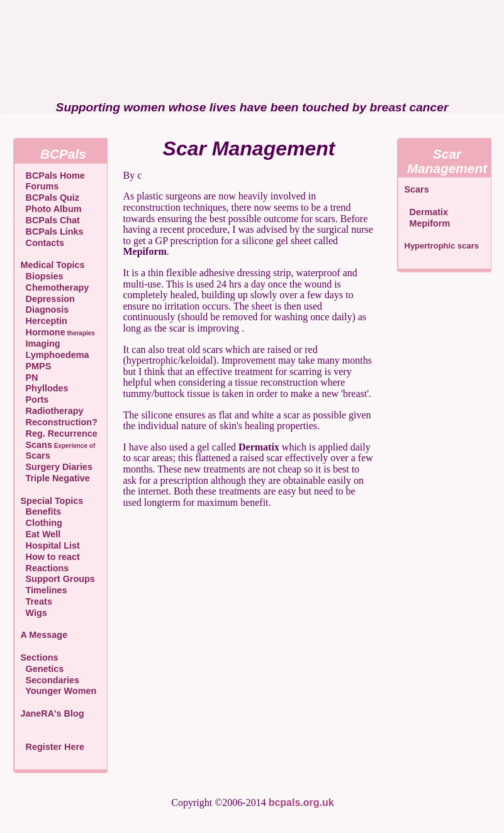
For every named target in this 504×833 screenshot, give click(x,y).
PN (30, 377)
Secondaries (50, 680)
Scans (58, 445)
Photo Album (51, 209)
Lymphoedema (55, 355)
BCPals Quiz (50, 198)
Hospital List (50, 545)
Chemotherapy (55, 288)
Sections (40, 657)
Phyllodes (45, 388)
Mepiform (428, 223)
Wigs (34, 613)
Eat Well (41, 534)
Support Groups (58, 579)
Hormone (58, 332)
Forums (40, 186)
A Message (44, 635)
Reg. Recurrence (59, 433)
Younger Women (59, 691)
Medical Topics (53, 265)
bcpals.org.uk (301, 802)
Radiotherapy (52, 411)
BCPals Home (53, 176)
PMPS (36, 366)
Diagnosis (45, 310)
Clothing (42, 523)
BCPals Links (52, 232)
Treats (36, 601)
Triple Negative (55, 478)
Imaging (41, 344)
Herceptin (44, 321)
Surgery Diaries (57, 467)
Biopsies (42, 276)
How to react (50, 557)
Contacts (43, 243)
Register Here (55, 747)
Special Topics (52, 501)
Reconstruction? (59, 422)
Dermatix (427, 212)
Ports (35, 400)
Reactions (45, 568)
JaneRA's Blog (53, 713)
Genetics (42, 669)
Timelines (44, 590)
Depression (48, 299)
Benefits (41, 512)
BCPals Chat (50, 220)
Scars (36, 456)
